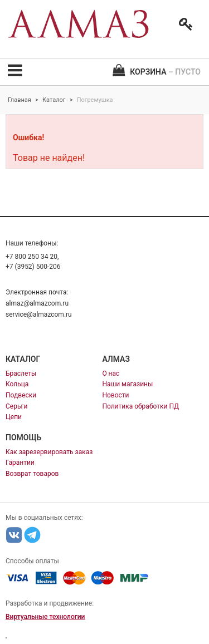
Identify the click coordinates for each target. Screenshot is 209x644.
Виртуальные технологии (45, 617)
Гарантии (20, 463)
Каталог (54, 100)
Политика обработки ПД (140, 406)
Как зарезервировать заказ (49, 452)
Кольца (17, 384)
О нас (111, 373)
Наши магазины (127, 384)
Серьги (16, 406)
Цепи (14, 417)
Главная (20, 100)
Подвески (21, 395)
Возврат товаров (32, 474)
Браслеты (21, 373)
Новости (115, 395)
